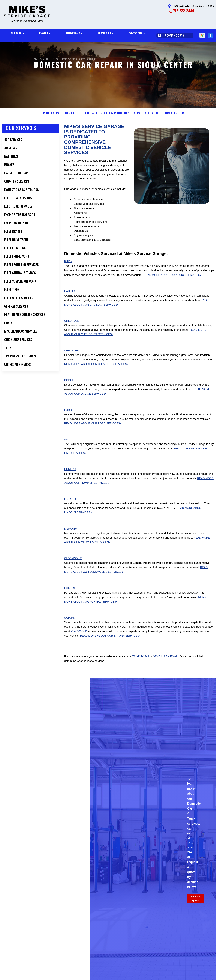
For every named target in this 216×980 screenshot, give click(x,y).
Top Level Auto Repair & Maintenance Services (112, 118)
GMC (67, 444)
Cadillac (71, 296)
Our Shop (16, 33)
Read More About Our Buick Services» (173, 279)
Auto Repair (73, 33)
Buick (68, 266)
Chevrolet (72, 325)
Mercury (71, 533)
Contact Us (136, 33)
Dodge (69, 385)
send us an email (166, 661)
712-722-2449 (184, 11)
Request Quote (195, 903)
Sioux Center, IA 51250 (83, 59)
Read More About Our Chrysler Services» (96, 368)
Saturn (70, 622)
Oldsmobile (73, 563)
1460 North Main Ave (61, 59)
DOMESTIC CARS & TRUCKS (166, 118)
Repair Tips (104, 33)
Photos (44, 33)
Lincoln (70, 503)
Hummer (70, 474)
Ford (68, 414)
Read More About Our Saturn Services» (110, 640)
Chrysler (72, 355)
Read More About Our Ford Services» (93, 428)
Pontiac (70, 592)
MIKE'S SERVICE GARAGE (60, 118)
